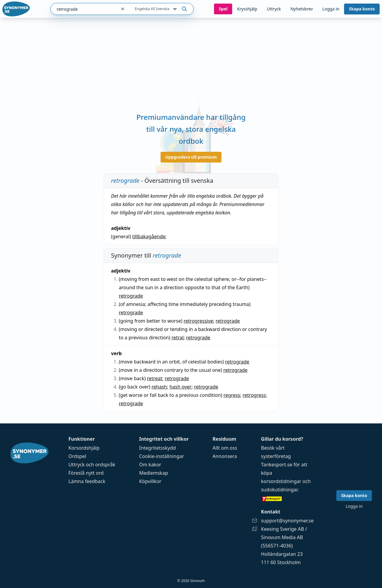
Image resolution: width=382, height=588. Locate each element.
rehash (159, 387)
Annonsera (225, 456)
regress (232, 395)
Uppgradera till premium (191, 157)
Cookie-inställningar (161, 456)
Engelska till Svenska (156, 9)
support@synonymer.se (287, 521)
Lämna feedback (87, 481)
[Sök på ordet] (184, 9)
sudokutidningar (279, 490)
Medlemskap (154, 473)
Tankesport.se (277, 465)
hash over (181, 387)
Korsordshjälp (84, 448)
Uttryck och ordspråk (92, 465)
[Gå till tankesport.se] (287, 499)
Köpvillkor (150, 481)
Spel (223, 9)
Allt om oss (225, 448)
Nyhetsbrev (302, 9)
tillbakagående (149, 236)
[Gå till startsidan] (16, 9)
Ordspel (77, 456)
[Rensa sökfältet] (123, 9)
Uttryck (274, 9)
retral (178, 338)
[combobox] (84, 9)
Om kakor (150, 465)
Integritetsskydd (157, 448)
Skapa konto (362, 9)
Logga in (331, 9)
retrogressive (198, 321)
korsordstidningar (281, 481)
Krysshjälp (247, 9)
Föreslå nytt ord (86, 473)
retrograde (131, 296)
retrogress (254, 395)
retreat (154, 378)
